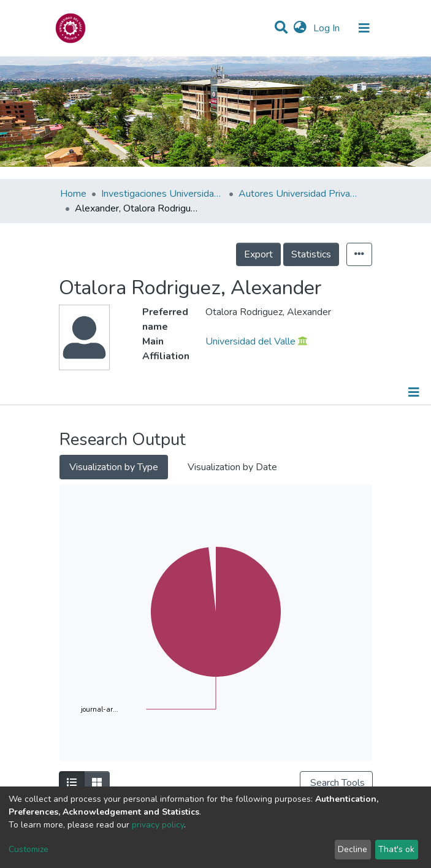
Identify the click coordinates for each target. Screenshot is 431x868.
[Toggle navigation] (364, 28)
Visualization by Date (232, 467)
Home (73, 194)
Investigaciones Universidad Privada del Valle (162, 194)
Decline (353, 849)
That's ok (396, 849)
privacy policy (158, 825)
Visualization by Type (114, 467)
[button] (300, 28)
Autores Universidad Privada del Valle (300, 194)
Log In (328, 28)
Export (258, 254)
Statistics (311, 254)
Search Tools (336, 783)
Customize (29, 849)
